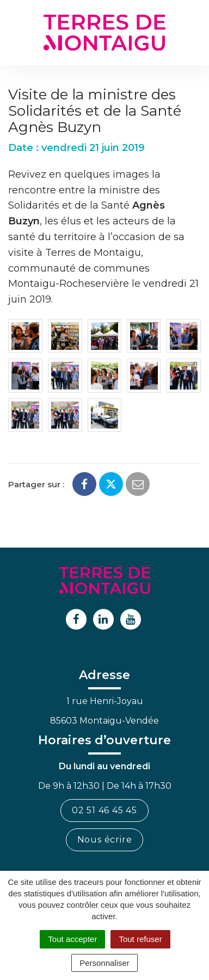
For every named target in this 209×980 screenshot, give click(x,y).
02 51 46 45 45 (104, 810)
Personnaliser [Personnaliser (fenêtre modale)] (104, 963)
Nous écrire (105, 840)
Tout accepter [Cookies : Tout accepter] (72, 939)
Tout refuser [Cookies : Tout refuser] (140, 939)
